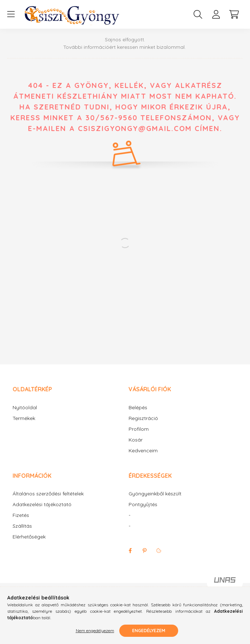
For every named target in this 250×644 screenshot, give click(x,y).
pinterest (144, 551)
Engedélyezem (149, 631)
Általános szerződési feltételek (48, 494)
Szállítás (22, 526)
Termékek (24, 418)
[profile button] (216, 14)
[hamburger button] (11, 14)
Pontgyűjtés (143, 505)
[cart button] (234, 14)
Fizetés (21, 515)
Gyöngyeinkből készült (155, 494)
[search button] (198, 14)
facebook (130, 551)
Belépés (138, 408)
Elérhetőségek (29, 537)
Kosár (136, 440)
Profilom (139, 429)
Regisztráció (143, 418)
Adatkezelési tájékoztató (42, 505)
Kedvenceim (143, 451)
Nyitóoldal (25, 408)
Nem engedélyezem (95, 631)
